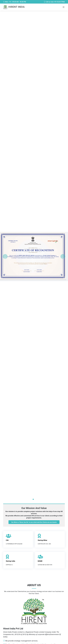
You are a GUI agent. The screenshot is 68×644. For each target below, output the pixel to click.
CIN (7, 540)
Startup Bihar (42, 540)
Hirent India (14, 7)
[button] (5, 257)
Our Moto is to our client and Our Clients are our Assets (34, 522)
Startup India (10, 561)
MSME (40, 561)
